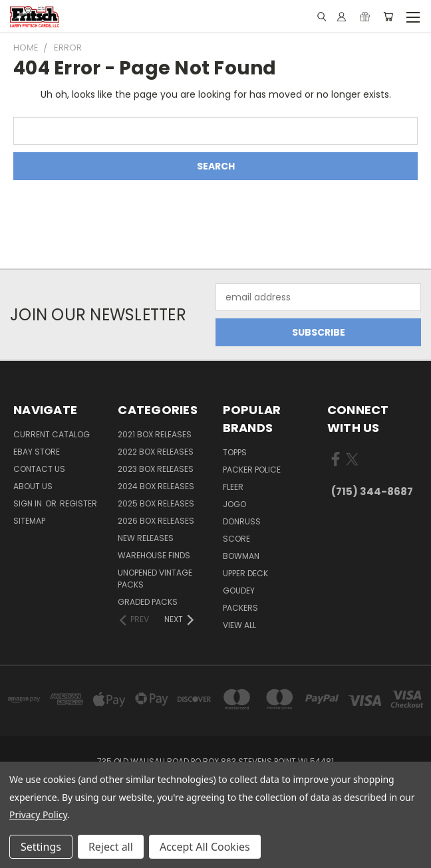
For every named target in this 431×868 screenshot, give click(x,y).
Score (236, 539)
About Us (33, 486)
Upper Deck (245, 573)
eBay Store (37, 452)
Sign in (29, 503)
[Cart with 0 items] (388, 17)
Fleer (233, 487)
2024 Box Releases (156, 486)
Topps (235, 452)
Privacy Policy (38, 814)
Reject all (111, 847)
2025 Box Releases (156, 503)
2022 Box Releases (156, 452)
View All (239, 625)
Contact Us (39, 469)
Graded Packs (148, 602)
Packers (240, 608)
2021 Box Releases (155, 434)
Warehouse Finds (154, 555)
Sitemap (29, 521)
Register (78, 503)
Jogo (234, 504)
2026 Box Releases (156, 521)
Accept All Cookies (205, 847)
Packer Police (252, 470)
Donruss (242, 521)
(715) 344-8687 (372, 491)
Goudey (239, 591)
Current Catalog (52, 434)
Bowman (241, 556)
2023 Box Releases (156, 469)
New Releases (146, 538)
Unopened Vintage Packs (155, 579)
